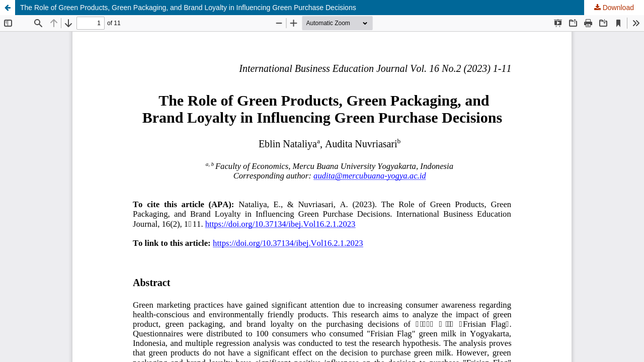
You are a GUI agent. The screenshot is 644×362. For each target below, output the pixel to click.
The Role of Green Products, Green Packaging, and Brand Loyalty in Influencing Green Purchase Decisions (188, 8)
